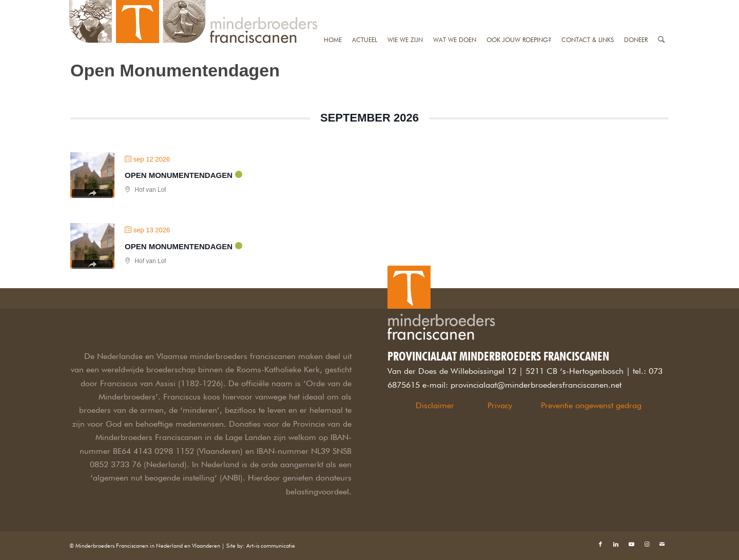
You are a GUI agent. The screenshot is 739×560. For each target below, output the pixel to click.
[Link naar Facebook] (600, 544)
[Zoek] (661, 6)
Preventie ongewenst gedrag (591, 405)
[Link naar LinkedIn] (616, 544)
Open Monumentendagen (179, 175)
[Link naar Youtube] (631, 544)
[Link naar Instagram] (647, 544)
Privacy (500, 405)
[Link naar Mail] (662, 544)
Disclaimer (435, 405)
